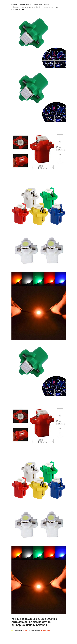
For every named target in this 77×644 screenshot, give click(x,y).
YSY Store (25, 630)
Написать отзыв (45, 630)
